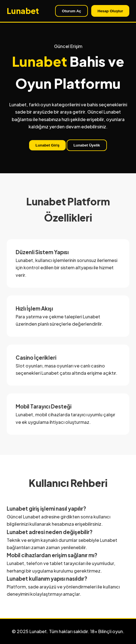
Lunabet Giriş (48, 145)
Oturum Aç (71, 11)
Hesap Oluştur (110, 11)
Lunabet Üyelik (87, 145)
